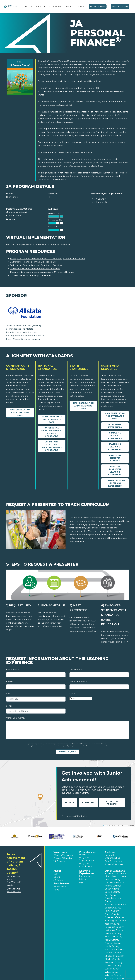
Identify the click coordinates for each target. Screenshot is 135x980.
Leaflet (105, 826)
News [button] (56, 890)
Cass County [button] (111, 895)
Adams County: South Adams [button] (113, 887)
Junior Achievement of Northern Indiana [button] (115, 875)
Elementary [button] (85, 876)
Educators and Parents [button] (88, 853)
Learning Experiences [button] (87, 872)
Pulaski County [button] (113, 953)
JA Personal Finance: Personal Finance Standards (52, 432)
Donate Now (98, 6)
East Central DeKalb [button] (115, 905)
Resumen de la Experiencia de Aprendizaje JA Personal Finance (42, 272)
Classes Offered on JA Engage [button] (63, 860)
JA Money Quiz (102, 202)
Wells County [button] (112, 969)
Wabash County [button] (113, 966)
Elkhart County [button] (113, 908)
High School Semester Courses (115, 458)
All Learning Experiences (115, 426)
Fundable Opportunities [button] (112, 857)
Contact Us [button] (14, 889)
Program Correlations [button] (86, 865)
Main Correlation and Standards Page (20, 413)
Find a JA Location (114, 978)
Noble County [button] (112, 946)
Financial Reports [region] (114, 864)
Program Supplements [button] (86, 859)
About (40, 7)
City (8, 694)
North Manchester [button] (115, 950)
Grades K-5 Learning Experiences (115, 436)
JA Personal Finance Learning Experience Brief (34, 262)
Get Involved (120, 6)
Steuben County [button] (114, 962)
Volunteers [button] (60, 852)
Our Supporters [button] (113, 861)
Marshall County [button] (113, 937)
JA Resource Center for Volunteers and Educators (35, 269)
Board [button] (57, 877)
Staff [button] (56, 874)
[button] (44, 7)
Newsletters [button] (60, 887)
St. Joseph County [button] (114, 956)
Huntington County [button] (115, 921)
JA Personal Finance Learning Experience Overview (36, 265)
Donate (70, 803)
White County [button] (112, 972)
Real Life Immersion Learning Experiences (115, 471)
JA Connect (100, 199)
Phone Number (78, 682)
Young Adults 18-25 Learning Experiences (115, 483)
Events (70, 7)
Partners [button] (110, 852)
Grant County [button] (112, 914)
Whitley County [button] (113, 975)
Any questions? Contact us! (75, 816)
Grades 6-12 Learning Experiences (115, 447)
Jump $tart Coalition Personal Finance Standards (52, 446)
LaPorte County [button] (113, 933)
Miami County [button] (112, 940)
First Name (12, 670)
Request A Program (112, 803)
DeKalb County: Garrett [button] (113, 900)
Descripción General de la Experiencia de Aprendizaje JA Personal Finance (47, 259)
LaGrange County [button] (114, 930)
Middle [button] (83, 879)
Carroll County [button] (113, 892)
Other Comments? (16, 718)
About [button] (57, 871)
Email (10, 682)
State (72, 694)
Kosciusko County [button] (114, 927)
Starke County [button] (112, 959)
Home (28, 7)
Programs (55, 7)
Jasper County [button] (112, 924)
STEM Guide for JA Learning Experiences (30, 275)
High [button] (82, 882)
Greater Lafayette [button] (114, 917)
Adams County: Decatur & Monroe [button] (115, 881)
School (10, 706)
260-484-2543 (14, 892)
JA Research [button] (60, 880)
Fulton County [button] (113, 911)
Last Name (76, 670)
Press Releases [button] (61, 883)
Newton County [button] (113, 943)
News (81, 7)
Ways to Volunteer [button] (63, 855)
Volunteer (88, 803)
